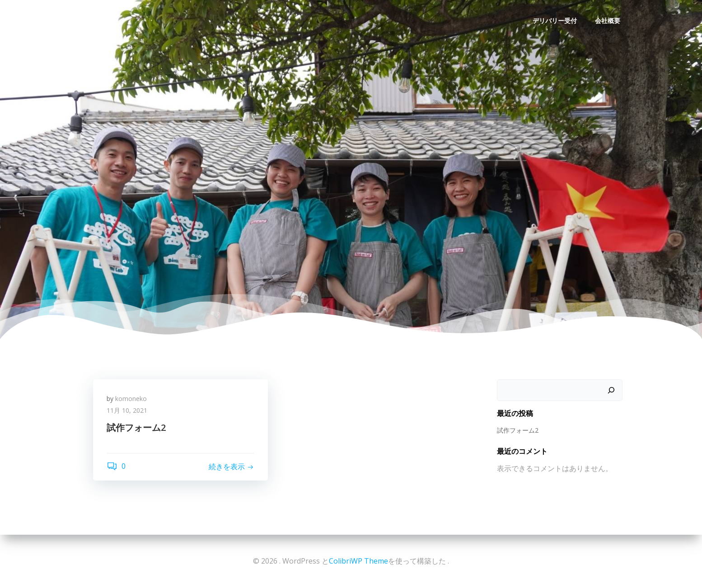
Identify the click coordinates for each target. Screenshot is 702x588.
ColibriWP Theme (358, 561)
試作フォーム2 (518, 430)
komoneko (131, 399)
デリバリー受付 (555, 21)
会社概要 (608, 21)
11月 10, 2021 (127, 410)
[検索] (611, 390)
